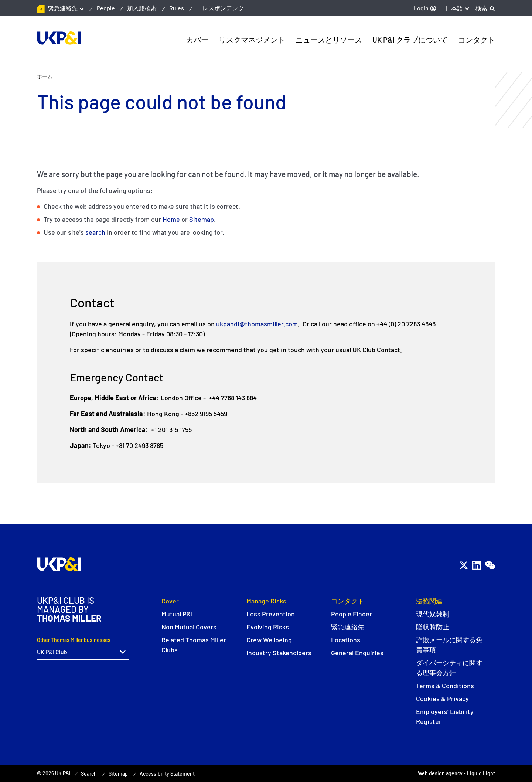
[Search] (485, 8)
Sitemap (202, 219)
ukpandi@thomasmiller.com (257, 324)
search (95, 232)
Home (171, 219)
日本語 (454, 8)
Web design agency (441, 773)
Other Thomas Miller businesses (74, 640)
